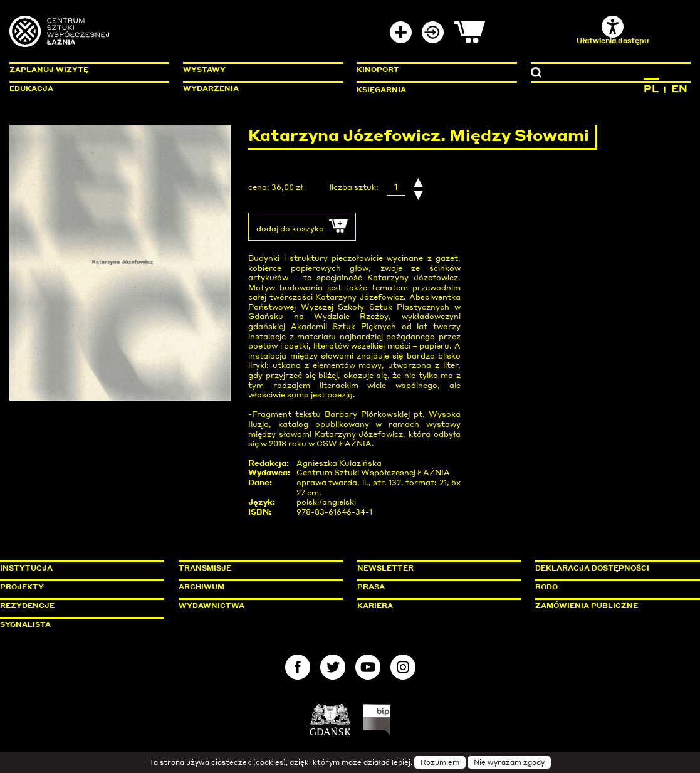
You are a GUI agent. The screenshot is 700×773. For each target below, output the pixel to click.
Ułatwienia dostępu (613, 30)
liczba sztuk (353, 187)
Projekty (22, 587)
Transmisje (258, 568)
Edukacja (31, 88)
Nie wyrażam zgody (509, 762)
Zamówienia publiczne (615, 606)
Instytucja (26, 568)
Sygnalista (25, 624)
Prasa (371, 587)
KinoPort (378, 70)
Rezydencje (27, 606)
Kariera (375, 606)
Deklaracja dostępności (592, 568)
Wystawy (204, 70)
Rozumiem (440, 762)
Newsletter (385, 568)
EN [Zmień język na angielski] (679, 88)
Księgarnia (381, 90)
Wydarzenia (211, 88)
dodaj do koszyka (302, 226)
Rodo (546, 587)
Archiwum (201, 587)
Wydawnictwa (212, 606)
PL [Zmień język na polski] (651, 88)
